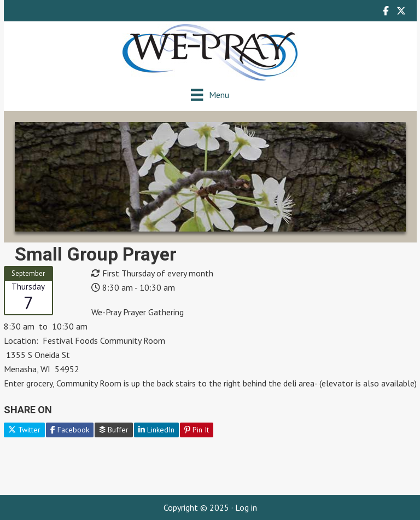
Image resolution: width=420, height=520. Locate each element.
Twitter (24, 430)
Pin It (197, 430)
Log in (246, 507)
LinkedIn (156, 430)
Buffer (114, 430)
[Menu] (210, 94)
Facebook (70, 430)
